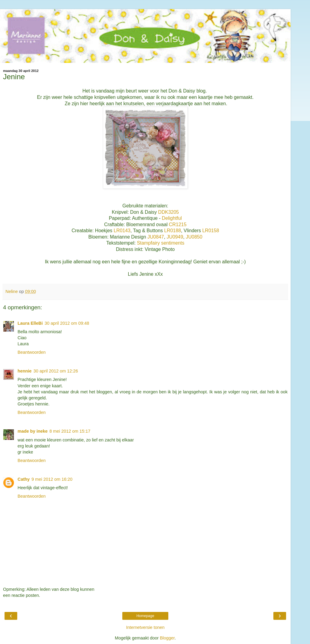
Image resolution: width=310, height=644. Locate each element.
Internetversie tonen (145, 627)
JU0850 (194, 237)
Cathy (24, 479)
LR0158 (211, 231)
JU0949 (175, 237)
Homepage (145, 616)
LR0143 (122, 231)
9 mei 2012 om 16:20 (52, 479)
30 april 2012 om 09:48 (67, 323)
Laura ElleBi (30, 323)
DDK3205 (168, 212)
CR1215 (178, 224)
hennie (25, 371)
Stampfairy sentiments (161, 243)
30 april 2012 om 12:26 (56, 371)
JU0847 (155, 237)
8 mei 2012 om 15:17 (70, 431)
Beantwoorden (32, 352)
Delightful (172, 218)
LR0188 (172, 231)
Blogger (167, 638)
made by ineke (33, 431)
